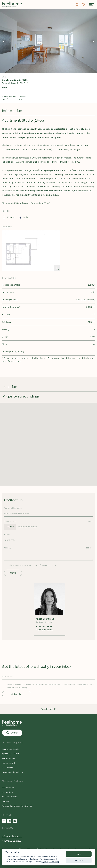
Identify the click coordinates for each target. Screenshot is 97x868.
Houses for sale (8, 758)
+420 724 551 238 (44, 630)
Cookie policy (54, 861)
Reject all (45, 861)
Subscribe (17, 694)
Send (13, 573)
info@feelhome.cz (12, 836)
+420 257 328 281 (44, 626)
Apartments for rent (11, 754)
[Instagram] (9, 821)
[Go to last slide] (5, 41)
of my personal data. (47, 565)
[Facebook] (4, 821)
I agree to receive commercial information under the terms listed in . (48, 686)
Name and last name (13, 508)
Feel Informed (8, 787)
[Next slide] (92, 41)
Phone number (48, 521)
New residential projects (12, 772)
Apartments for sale (10, 749)
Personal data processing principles (17, 806)
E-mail (7, 534)
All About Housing (9, 797)
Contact (6, 801)
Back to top (49, 709)
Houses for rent (9, 763)
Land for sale (7, 767)
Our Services (7, 792)
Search (12, 733)
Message (48, 548)
